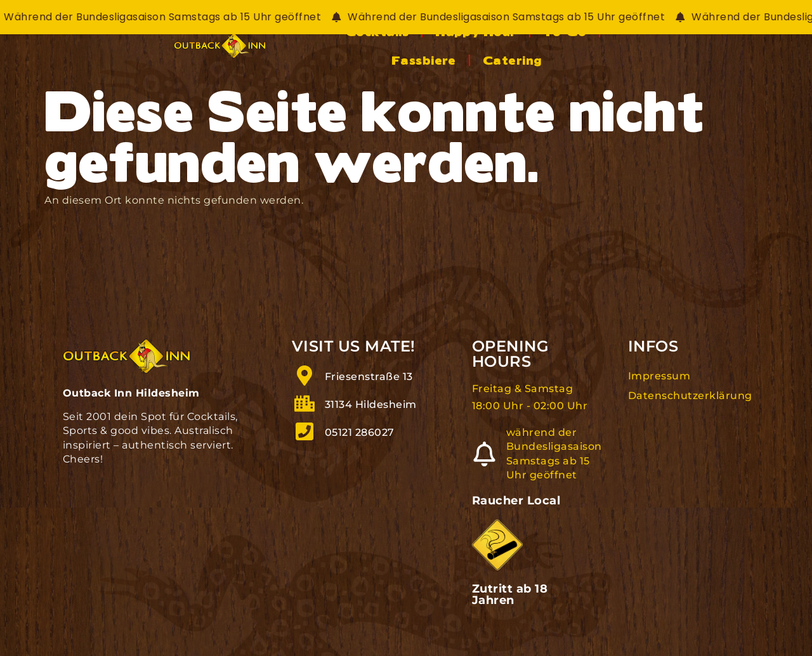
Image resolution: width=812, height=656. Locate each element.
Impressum (659, 386)
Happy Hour (464, 63)
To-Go (553, 63)
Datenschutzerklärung (689, 405)
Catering (722, 63)
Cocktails (365, 63)
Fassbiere (634, 63)
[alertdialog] (406, 17)
